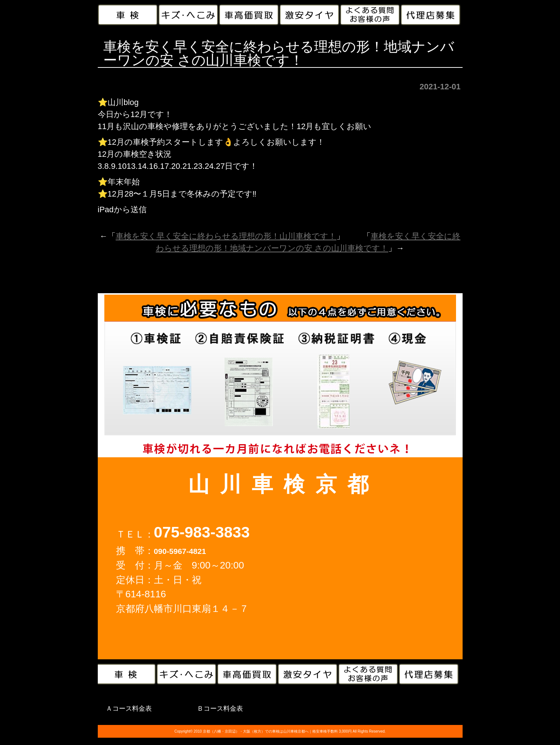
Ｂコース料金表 (220, 709)
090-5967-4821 (180, 551)
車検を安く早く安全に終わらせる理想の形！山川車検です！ (226, 236)
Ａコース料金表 (129, 709)
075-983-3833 (202, 532)
